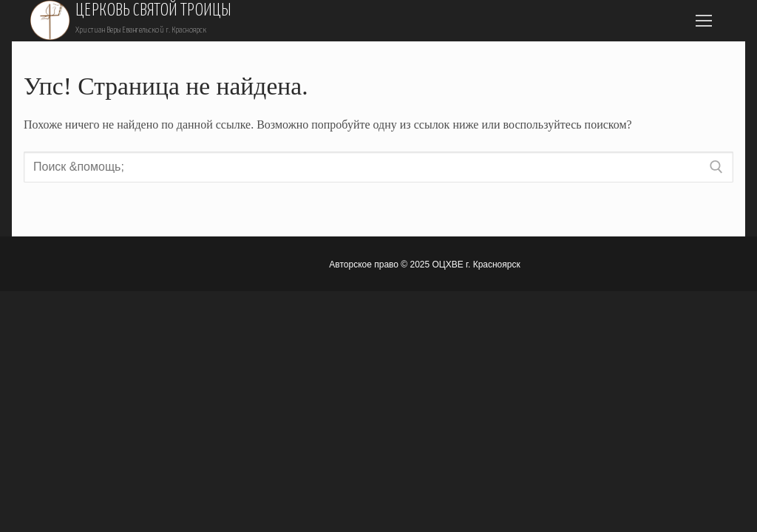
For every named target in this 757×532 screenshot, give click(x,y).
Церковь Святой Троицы (153, 11)
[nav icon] (704, 21)
